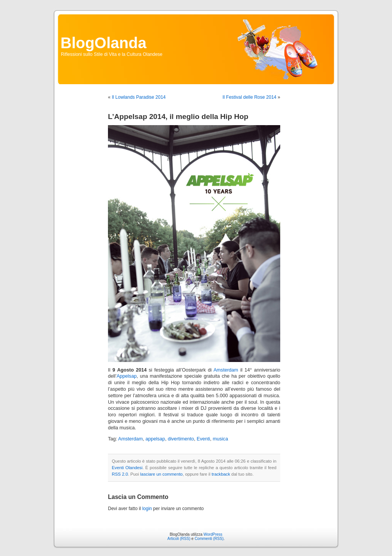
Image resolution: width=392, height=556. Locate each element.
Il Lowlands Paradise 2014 (139, 97)
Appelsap (127, 376)
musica (220, 439)
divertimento (181, 439)
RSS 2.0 (120, 474)
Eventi (203, 439)
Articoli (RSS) (179, 539)
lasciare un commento (161, 474)
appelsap (155, 439)
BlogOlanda (103, 43)
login (147, 509)
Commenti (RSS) (209, 539)
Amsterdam (226, 370)
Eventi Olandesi (127, 468)
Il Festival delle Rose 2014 (249, 97)
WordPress (213, 534)
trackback (221, 474)
